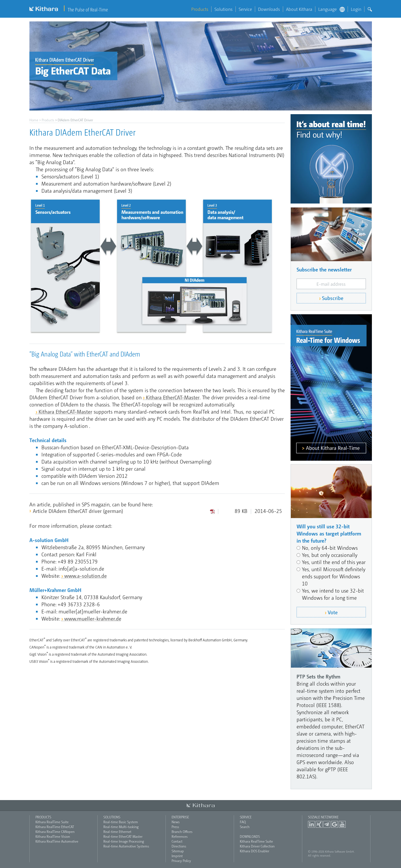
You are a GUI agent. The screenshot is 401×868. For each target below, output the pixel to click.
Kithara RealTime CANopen (55, 831)
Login (356, 9)
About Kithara (299, 9)
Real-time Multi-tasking (121, 827)
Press (175, 827)
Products (200, 9)
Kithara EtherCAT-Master (173, 397)
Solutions (223, 9)
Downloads (269, 9)
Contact (177, 841)
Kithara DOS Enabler (254, 851)
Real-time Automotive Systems (126, 846)
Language (332, 9)
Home (34, 120)
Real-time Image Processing (124, 841)
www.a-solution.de (85, 576)
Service (245, 9)
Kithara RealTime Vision (53, 836)
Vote (333, 612)
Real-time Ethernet (117, 831)
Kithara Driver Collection (257, 846)
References (180, 836)
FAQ (243, 822)
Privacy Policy (181, 861)
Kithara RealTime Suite (52, 822)
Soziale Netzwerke (323, 817)
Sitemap (178, 851)
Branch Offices (182, 831)
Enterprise (180, 817)
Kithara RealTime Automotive (57, 841)
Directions (179, 846)
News (176, 822)
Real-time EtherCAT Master (123, 836)
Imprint (177, 856)
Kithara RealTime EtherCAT (55, 827)
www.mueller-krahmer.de (93, 618)
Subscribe (333, 298)
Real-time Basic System (121, 822)
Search (245, 827)
